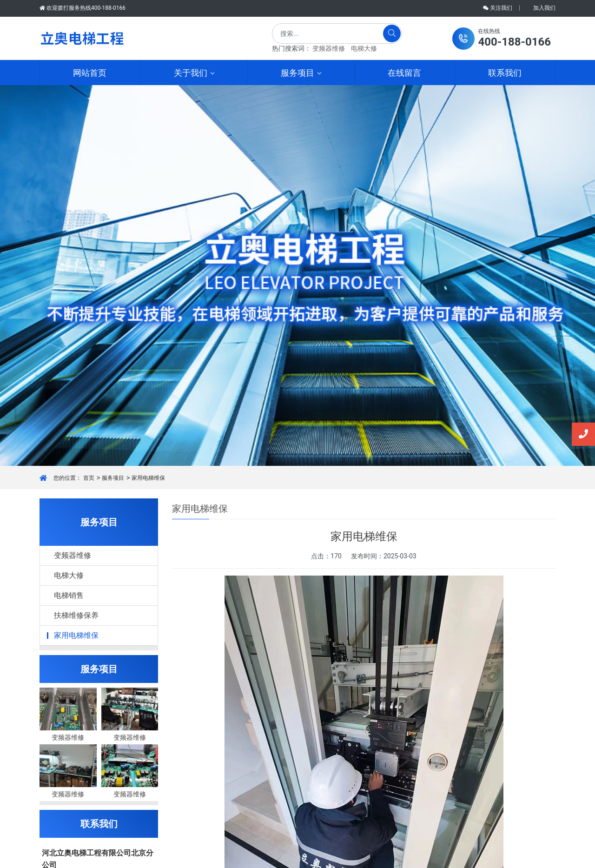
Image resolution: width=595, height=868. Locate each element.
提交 (99, 801)
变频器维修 (329, 48)
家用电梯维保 (148, 108)
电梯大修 (364, 48)
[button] (502, 39)
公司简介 (190, 744)
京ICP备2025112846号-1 (328, 856)
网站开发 (387, 856)
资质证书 (190, 759)
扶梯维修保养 (76, 246)
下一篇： (209, 636)
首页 (89, 108)
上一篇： (209, 619)
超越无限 (94, 686)
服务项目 (113, 108)
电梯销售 (69, 226)
